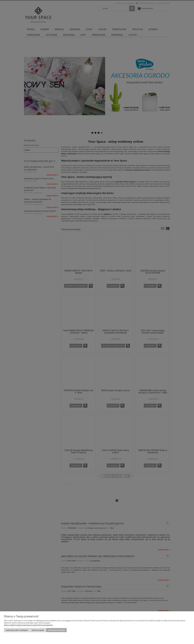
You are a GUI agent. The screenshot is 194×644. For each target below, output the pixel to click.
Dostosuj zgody (38, 630)
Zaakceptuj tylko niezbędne (17, 630)
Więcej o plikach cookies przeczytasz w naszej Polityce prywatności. (28, 625)
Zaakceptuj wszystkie (56, 630)
